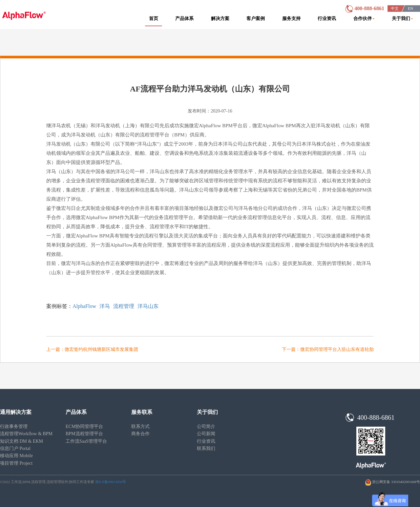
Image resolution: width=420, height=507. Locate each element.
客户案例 (256, 19)
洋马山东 (148, 306)
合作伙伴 (364, 19)
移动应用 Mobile (16, 456)
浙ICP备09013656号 (111, 482)
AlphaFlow (84, 306)
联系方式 (140, 426)
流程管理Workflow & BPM (26, 434)
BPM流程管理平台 (84, 434)
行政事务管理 (14, 426)
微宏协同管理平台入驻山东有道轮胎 (337, 349)
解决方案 (220, 19)
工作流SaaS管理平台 (86, 441)
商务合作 (140, 434)
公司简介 (206, 426)
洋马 (105, 306)
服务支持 (291, 19)
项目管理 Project (16, 463)
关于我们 (402, 19)
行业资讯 (327, 19)
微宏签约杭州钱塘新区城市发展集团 (101, 349)
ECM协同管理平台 (84, 426)
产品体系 (184, 19)
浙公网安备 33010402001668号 (396, 482)
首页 (154, 19)
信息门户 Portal (15, 448)
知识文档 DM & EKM (21, 441)
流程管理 (124, 306)
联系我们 (206, 448)
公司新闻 (206, 434)
